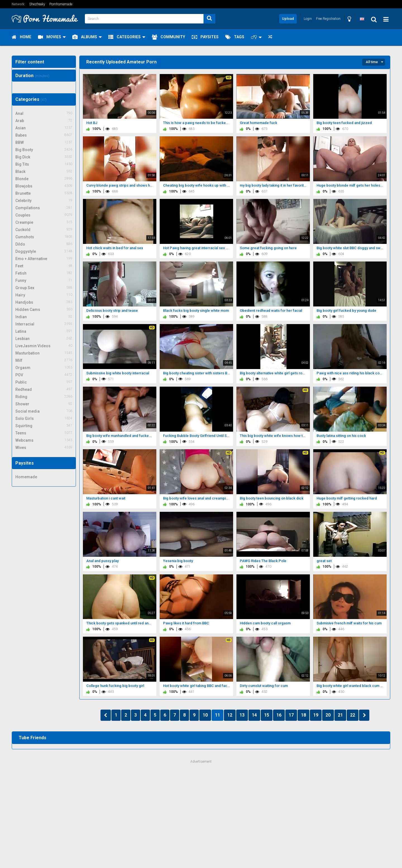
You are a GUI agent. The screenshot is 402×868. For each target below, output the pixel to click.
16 (279, 715)
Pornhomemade (61, 4)
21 (340, 715)
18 (303, 715)
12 (230, 715)
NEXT (364, 715)
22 (353, 715)
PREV (106, 715)
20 (328, 715)
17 (291, 715)
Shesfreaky (37, 4)
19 (316, 715)
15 (267, 715)
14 (254, 715)
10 (205, 715)
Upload (288, 19)
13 (242, 715)
